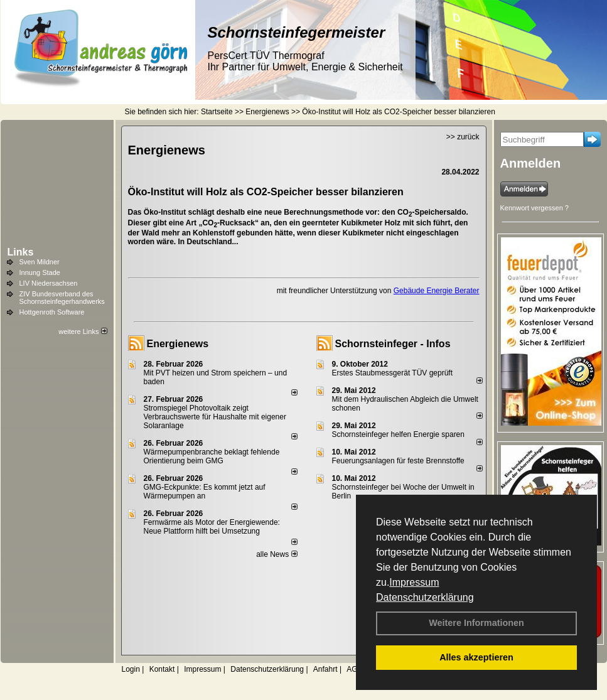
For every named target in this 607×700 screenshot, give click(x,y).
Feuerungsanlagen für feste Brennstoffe (398, 461)
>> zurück (463, 137)
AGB (354, 669)
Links (21, 252)
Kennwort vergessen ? (534, 208)
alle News (277, 554)
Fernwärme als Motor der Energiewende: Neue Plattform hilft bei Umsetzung (212, 527)
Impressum (414, 582)
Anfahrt (325, 669)
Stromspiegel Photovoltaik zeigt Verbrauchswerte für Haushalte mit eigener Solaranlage (215, 417)
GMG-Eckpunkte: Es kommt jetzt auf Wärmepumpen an (205, 492)
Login (131, 669)
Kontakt (162, 669)
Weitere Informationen (476, 623)
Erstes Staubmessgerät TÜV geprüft (393, 373)
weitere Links (83, 331)
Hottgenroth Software (52, 312)
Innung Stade (40, 272)
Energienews (178, 344)
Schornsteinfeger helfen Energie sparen (398, 434)
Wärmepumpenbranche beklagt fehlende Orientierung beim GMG (212, 456)
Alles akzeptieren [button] (476, 657)
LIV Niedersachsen (49, 283)
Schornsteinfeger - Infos (393, 344)
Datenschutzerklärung (425, 597)
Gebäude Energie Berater (437, 291)
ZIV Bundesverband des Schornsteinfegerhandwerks (62, 298)
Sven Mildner (40, 262)
